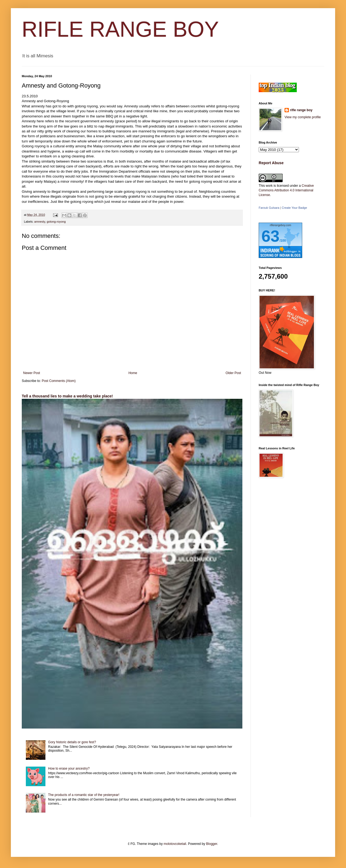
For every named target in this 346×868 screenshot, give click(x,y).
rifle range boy (301, 110)
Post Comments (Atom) (59, 381)
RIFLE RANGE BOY (120, 29)
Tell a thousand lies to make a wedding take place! (67, 396)
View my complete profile (303, 117)
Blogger (212, 844)
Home (133, 373)
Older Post (233, 373)
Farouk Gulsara (269, 208)
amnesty (40, 222)
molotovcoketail (175, 844)
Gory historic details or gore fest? (72, 742)
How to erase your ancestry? (69, 769)
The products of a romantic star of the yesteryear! (84, 795)
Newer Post (32, 373)
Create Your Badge (294, 208)
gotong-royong (56, 222)
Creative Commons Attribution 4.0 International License (286, 190)
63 (271, 236)
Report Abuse (271, 163)
